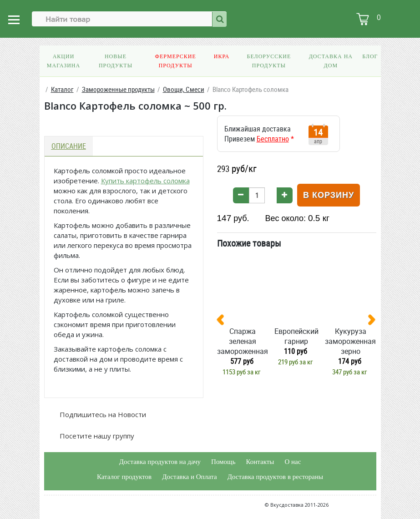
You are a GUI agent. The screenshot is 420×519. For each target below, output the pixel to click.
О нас (293, 462)
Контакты (260, 462)
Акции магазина (63, 61)
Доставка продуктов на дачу (160, 462)
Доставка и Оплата (190, 477)
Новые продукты (116, 61)
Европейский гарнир (296, 336)
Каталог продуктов (124, 477)
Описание (69, 146)
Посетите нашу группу (96, 436)
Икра (222, 56)
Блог (370, 56)
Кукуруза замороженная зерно (350, 341)
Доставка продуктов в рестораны (275, 477)
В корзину (329, 195)
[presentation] (224, 322)
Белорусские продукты (269, 61)
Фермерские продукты (175, 61)
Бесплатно (273, 139)
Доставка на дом (331, 61)
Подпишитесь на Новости (102, 414)
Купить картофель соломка (145, 181)
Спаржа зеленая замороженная (243, 341)
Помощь (223, 462)
